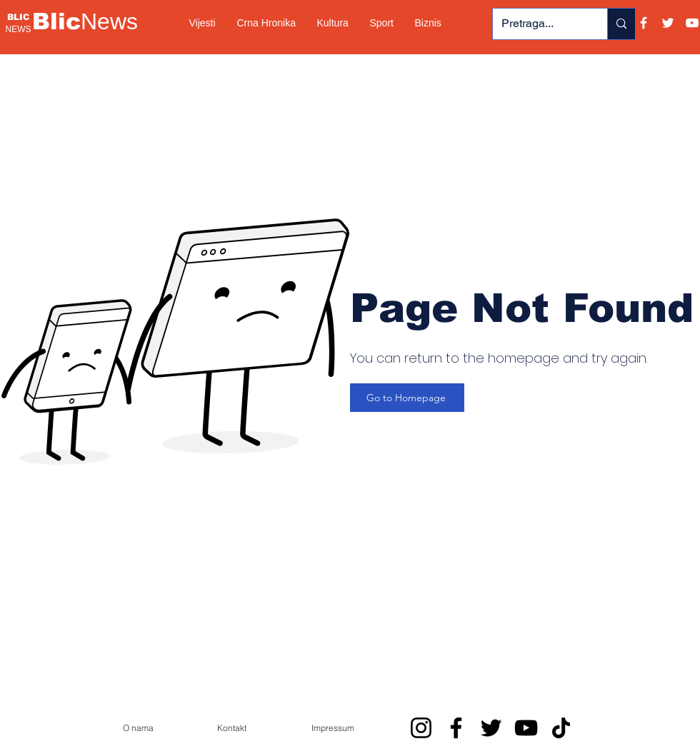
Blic (85, 21)
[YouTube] (692, 23)
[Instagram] (421, 728)
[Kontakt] (231, 727)
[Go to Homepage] (407, 398)
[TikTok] (561, 728)
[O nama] (138, 727)
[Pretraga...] (539, 24)
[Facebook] (644, 23)
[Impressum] (333, 727)
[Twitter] (668, 23)
